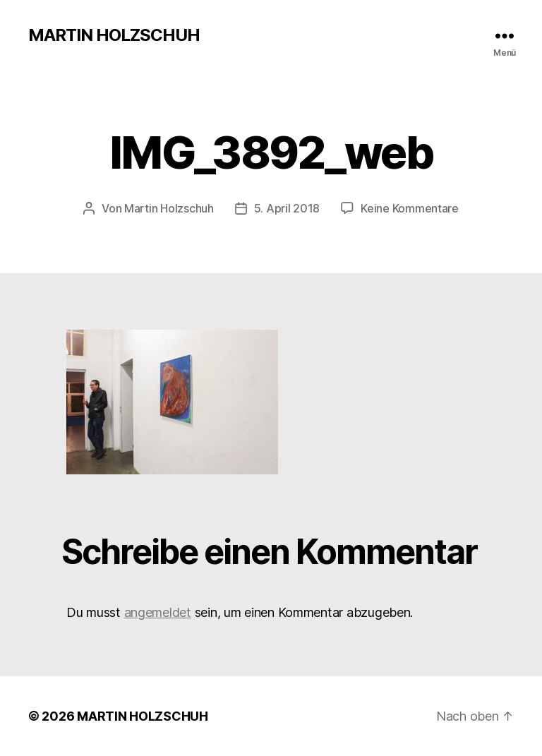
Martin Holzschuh (169, 208)
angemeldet (158, 612)
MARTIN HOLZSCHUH (114, 35)
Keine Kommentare (410, 208)
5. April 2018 (287, 208)
